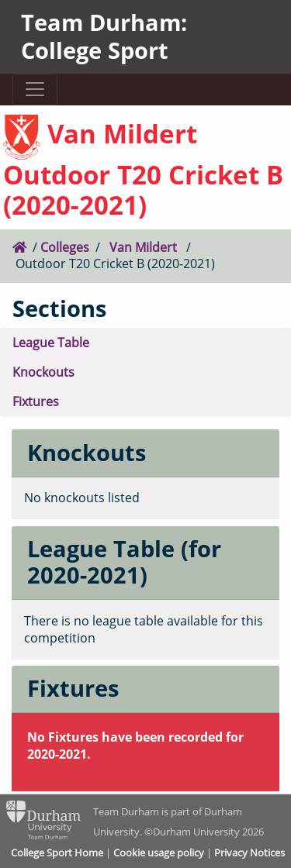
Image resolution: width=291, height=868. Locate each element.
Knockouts (43, 372)
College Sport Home (57, 852)
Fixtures (36, 401)
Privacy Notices (249, 852)
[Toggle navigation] (35, 90)
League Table (51, 343)
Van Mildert (143, 247)
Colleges (65, 247)
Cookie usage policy (159, 852)
